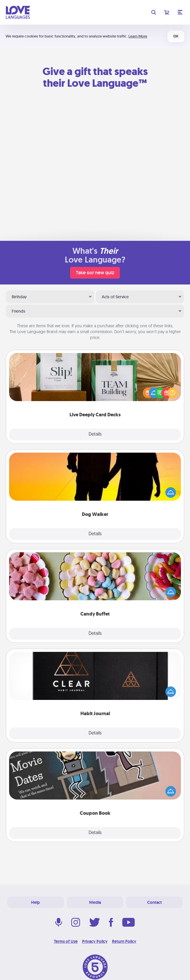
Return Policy (124, 941)
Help (35, 902)
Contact (155, 902)
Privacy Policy (95, 941)
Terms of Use (66, 941)
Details (95, 434)
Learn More (138, 36)
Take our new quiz (95, 273)
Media (95, 902)
